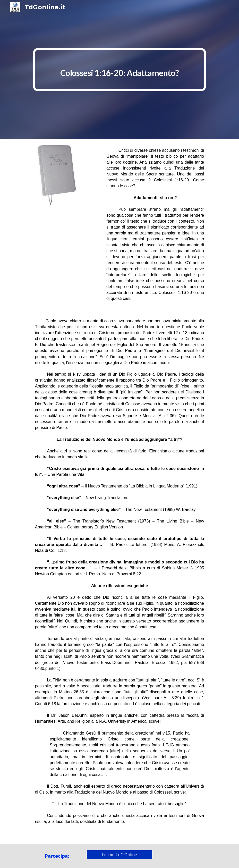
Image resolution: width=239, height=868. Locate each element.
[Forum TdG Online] (120, 855)
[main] (120, 70)
